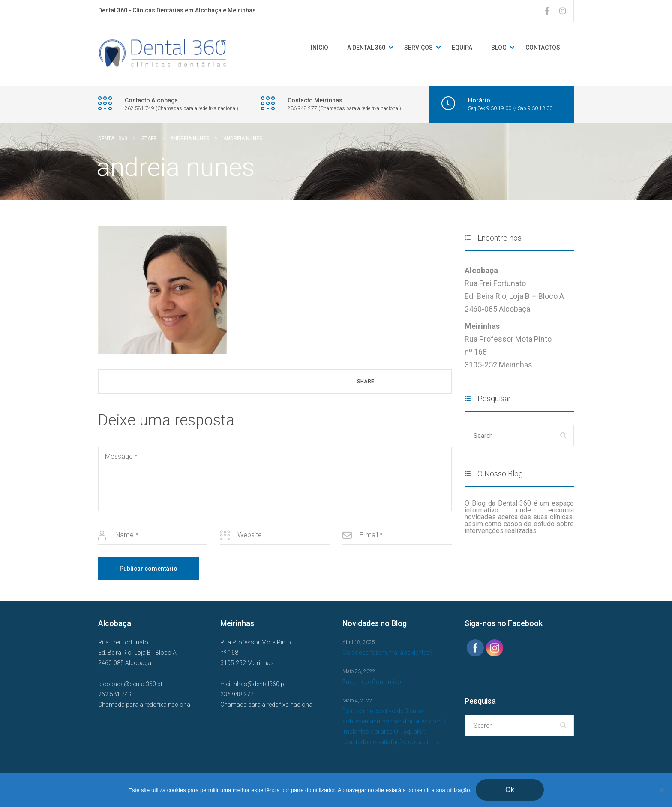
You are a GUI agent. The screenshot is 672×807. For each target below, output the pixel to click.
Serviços (418, 48)
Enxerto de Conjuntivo (372, 682)
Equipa (462, 48)
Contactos (543, 48)
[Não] (661, 790)
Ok (510, 790)
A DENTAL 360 (366, 48)
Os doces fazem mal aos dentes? (387, 653)
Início (319, 48)
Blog (499, 48)
